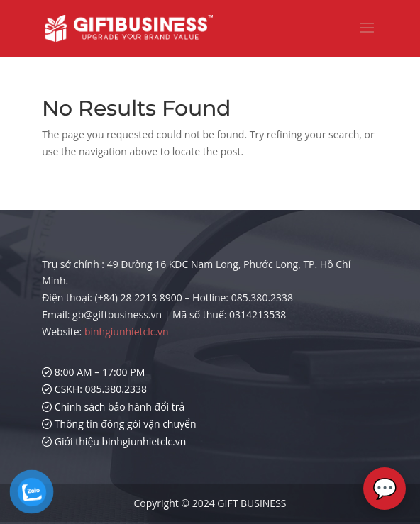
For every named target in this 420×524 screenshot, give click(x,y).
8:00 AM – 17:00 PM (93, 372)
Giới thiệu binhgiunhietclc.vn (114, 441)
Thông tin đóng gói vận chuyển (119, 424)
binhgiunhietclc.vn (127, 331)
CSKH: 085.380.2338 (94, 389)
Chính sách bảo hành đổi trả (113, 407)
